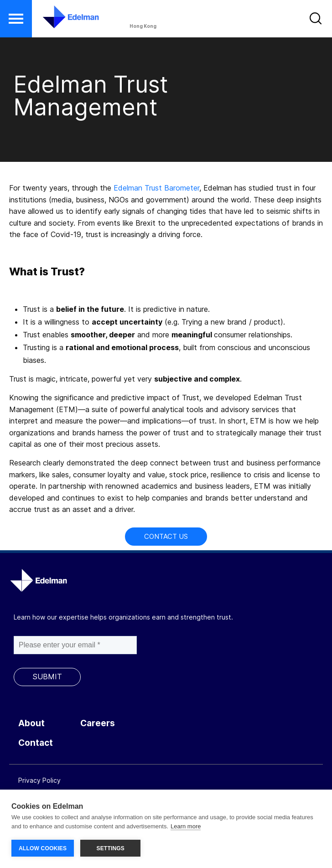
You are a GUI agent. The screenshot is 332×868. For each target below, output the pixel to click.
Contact (36, 743)
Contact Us (166, 536)
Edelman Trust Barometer (156, 188)
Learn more (186, 826)
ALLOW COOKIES (43, 848)
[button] (16, 19)
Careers (98, 723)
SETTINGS (110, 848)
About (31, 723)
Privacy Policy (39, 780)
